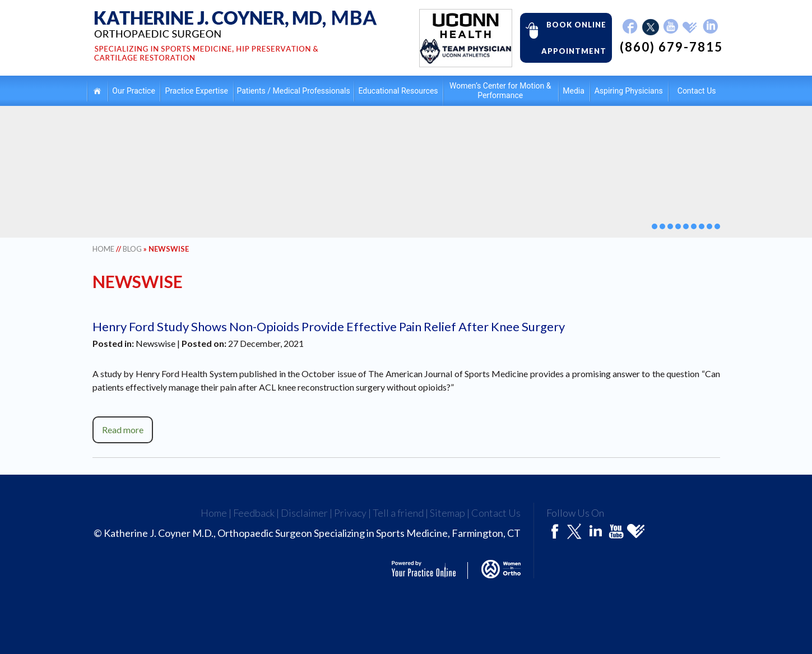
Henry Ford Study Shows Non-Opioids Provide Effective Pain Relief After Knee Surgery (329, 326)
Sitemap (447, 513)
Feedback (254, 513)
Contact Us (697, 91)
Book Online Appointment (563, 37)
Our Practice (134, 91)
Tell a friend (398, 513)
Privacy (350, 513)
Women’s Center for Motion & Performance (500, 91)
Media (574, 91)
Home (97, 91)
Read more (123, 430)
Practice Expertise (197, 91)
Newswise (156, 343)
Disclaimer (304, 513)
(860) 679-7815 (671, 47)
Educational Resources (398, 91)
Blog (132, 249)
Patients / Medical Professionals (294, 91)
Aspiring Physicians (629, 91)
